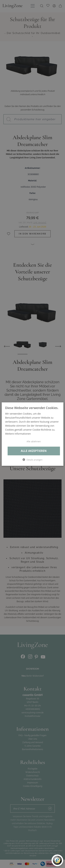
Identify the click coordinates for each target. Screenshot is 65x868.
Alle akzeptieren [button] (34, 451)
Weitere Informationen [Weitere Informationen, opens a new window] (18, 434)
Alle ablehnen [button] (34, 441)
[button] (32, 460)
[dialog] (32, 434)
